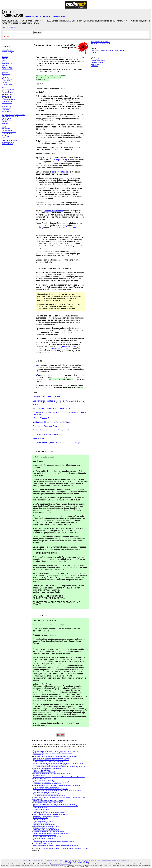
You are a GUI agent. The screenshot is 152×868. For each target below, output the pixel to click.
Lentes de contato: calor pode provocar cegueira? (49, 765)
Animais (4, 59)
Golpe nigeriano (7, 96)
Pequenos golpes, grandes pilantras (14, 115)
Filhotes (4, 82)
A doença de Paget (39, 819)
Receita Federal (7, 120)
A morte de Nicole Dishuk (41, 770)
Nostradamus (6, 111)
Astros (4, 60)
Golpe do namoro (8, 93)
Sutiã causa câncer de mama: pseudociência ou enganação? (53, 753)
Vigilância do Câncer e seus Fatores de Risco (51, 422)
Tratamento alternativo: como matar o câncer (48, 802)
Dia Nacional (6, 74)
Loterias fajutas (7, 103)
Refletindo (94, 66)
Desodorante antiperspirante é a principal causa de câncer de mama (56, 845)
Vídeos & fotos (7, 137)
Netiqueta (94, 52)
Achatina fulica (38, 756)
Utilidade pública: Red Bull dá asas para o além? (49, 813)
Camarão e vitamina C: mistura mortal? (46, 794)
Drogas (4, 76)
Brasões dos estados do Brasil (73, 860)
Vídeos (80, 863)
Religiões (5, 123)
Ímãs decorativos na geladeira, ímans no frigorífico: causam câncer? (56, 751)
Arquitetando (95, 59)
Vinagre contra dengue (41, 811)
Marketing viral (7, 106)
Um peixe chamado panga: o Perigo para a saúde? (59, 763)
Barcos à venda (42, 860)
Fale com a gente (9, 27)
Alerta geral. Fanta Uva (41, 818)
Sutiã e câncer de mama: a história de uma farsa (53, 430)
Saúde (4, 127)
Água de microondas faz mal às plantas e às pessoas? (51, 760)
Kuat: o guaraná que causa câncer (44, 835)
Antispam (25, 860)
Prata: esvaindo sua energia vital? (44, 772)
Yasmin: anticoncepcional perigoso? (45, 780)
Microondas (6, 110)
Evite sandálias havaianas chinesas (45, 792)
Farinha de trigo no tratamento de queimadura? (49, 768)
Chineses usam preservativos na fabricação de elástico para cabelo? (56, 806)
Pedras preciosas (73, 863)
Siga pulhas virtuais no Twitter (101, 43)
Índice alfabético (7, 50)
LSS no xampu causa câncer (43, 843)
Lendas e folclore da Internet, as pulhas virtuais (76, 861)
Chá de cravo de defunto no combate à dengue (49, 831)
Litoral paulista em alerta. (41, 823)
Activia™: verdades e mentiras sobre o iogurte (48, 801)
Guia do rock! (95, 64)
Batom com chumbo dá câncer (43, 821)
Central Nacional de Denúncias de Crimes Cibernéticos (109, 50)
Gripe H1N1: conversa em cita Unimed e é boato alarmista (54, 804)
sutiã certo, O (38, 438)
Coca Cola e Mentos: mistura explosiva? (46, 816)
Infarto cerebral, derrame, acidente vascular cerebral (50, 814)
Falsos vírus (6, 81)
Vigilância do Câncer (68, 347)
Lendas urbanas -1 (8, 142)
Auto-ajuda (5, 62)
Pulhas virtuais (7, 118)
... (60, 349)
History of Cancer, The (42, 418)
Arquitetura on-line (33, 860)
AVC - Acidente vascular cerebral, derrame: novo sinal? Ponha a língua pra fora (59, 767)
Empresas (5, 77)
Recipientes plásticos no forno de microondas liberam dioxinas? (54, 842)
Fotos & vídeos (7, 84)
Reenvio (5, 122)
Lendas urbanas (7, 101)
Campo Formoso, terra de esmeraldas (91, 860)
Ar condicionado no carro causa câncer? (46, 787)
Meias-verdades (7, 108)
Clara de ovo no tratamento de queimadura (47, 784)
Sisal (84, 863)
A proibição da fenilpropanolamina (44, 825)
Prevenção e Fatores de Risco (45, 426)
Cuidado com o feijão (40, 808)
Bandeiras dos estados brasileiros (56, 860)
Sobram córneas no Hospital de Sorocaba (47, 837)
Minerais (65, 863)
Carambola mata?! (39, 775)
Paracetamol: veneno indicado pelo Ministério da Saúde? (52, 773)
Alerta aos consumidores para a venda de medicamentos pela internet (65, 848)
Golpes (4, 88)
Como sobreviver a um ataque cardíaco (46, 830)
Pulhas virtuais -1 (8, 144)
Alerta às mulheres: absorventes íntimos (46, 826)
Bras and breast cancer (53, 211)
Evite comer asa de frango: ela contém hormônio (49, 796)
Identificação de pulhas (9, 140)
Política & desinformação (10, 117)
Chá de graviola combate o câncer (44, 828)
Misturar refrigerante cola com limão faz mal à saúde (50, 833)
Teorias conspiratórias (9, 132)
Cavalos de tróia (7, 69)
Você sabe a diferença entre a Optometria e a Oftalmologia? (57, 443)
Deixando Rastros (97, 62)
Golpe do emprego (8, 89)
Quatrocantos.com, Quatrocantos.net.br (60, 864)
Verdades (5, 135)
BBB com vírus (7, 64)
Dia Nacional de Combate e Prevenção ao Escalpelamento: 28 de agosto (57, 791)
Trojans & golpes (7, 134)
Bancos (4, 65)
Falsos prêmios (7, 79)
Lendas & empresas (8, 99)
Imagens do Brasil (125, 860)
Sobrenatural (6, 128)
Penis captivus (38, 755)
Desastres (5, 72)
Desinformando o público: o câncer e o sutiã (51, 401)
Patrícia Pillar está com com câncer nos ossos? (49, 762)
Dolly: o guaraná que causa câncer (45, 838)
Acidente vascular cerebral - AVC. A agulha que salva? (51, 782)
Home (87, 863)
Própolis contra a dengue (41, 809)
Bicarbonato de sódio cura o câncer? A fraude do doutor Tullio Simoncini (57, 785)
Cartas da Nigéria (8, 67)
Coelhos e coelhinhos (98, 61)
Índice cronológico (8, 52)
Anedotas (5, 57)
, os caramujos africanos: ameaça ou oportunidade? (60, 756)
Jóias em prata (116, 860)
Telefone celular (7, 130)
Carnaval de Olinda (106, 860)
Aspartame (37, 840)
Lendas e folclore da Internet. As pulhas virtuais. (44, 16)
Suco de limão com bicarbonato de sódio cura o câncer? (52, 758)
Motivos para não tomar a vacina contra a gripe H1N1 (51, 789)
